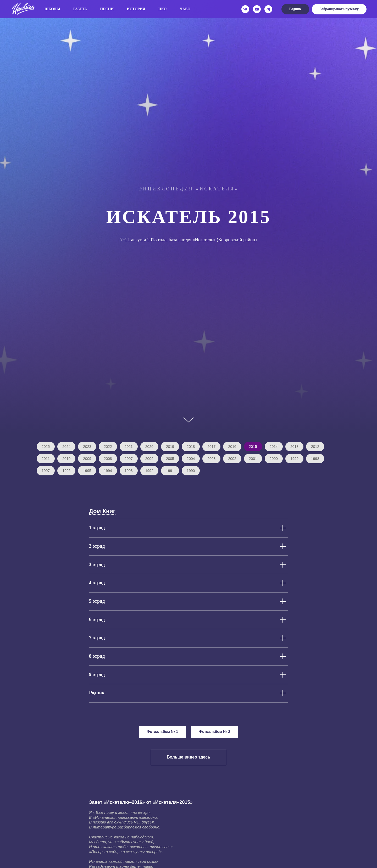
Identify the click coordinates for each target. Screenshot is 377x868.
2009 (87, 459)
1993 (129, 471)
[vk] (245, 9)
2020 (149, 447)
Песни (107, 9)
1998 (315, 459)
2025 (46, 447)
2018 (191, 447)
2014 (274, 447)
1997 (46, 471)
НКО (163, 9)
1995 (87, 471)
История (136, 9)
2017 (211, 447)
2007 (129, 459)
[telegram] (268, 9)
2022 (108, 447)
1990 (191, 471)
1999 (294, 459)
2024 (66, 447)
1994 (108, 471)
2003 (211, 459)
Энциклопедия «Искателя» (188, 189)
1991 (170, 471)
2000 (274, 459)
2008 (108, 459)
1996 (66, 471)
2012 (315, 447)
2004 (191, 459)
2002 (232, 459)
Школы (52, 9)
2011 (46, 459)
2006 (149, 459)
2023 (87, 447)
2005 (170, 459)
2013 (294, 447)
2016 (232, 447)
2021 (129, 447)
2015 (253, 447)
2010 (66, 459)
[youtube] (257, 9)
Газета (80, 9)
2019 (170, 447)
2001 (253, 459)
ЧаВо (185, 9)
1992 (149, 471)
